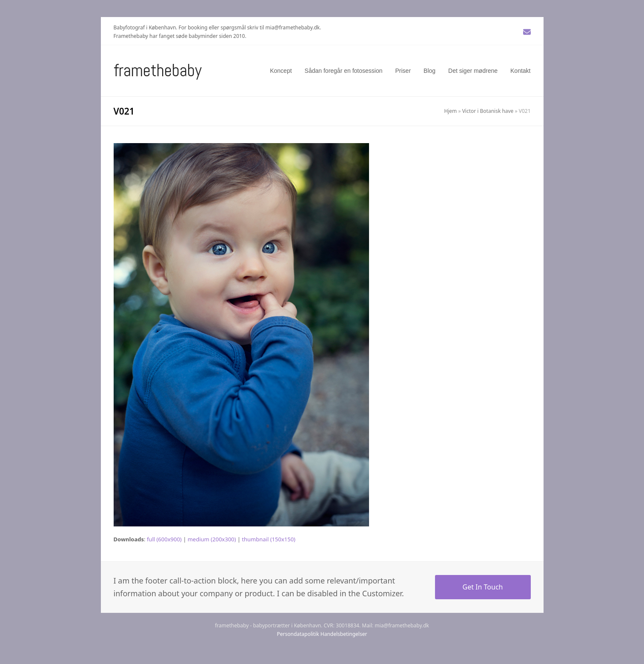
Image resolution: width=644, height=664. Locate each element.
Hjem (450, 111)
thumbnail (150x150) (269, 539)
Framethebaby (158, 70)
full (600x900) (164, 539)
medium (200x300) (212, 539)
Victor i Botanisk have (488, 111)
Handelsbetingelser (344, 634)
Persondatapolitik (298, 634)
